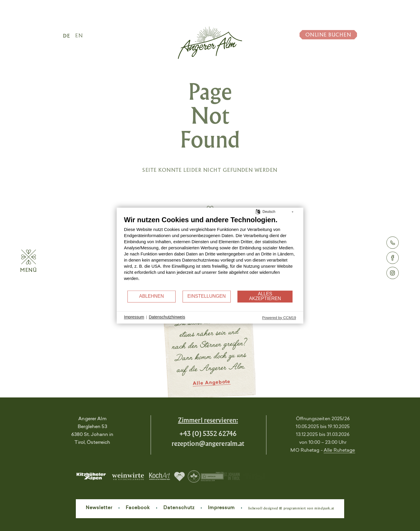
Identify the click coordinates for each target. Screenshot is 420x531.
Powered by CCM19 (279, 318)
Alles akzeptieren (265, 296)
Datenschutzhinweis (167, 317)
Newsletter (99, 508)
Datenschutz (179, 508)
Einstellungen (207, 296)
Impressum (221, 508)
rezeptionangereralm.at (185, 443)
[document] (210, 253)
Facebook (138, 508)
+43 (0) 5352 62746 (185, 433)
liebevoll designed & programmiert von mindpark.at (291, 508)
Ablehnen (152, 296)
